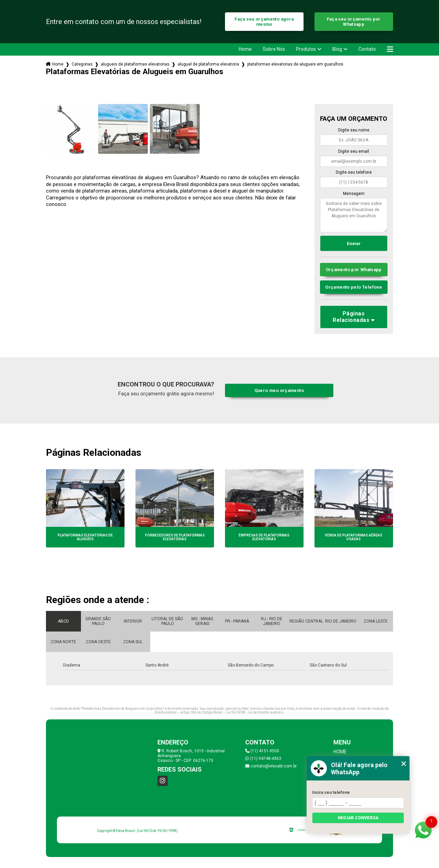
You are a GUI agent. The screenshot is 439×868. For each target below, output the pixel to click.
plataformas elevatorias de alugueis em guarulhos (295, 64)
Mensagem (354, 194)
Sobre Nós (274, 49)
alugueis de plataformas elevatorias (135, 64)
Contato (367, 49)
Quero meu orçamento (279, 390)
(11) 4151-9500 (262, 751)
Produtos (306, 49)
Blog (337, 49)
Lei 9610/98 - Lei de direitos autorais (255, 712)
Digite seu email (354, 151)
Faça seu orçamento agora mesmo (264, 22)
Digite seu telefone (354, 172)
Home (245, 49)
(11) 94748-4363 (263, 759)
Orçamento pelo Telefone (354, 287)
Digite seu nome (354, 130)
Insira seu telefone (331, 792)
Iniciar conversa (358, 818)
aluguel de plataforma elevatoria (208, 64)
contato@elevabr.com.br (271, 766)
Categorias (82, 64)
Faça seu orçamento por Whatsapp (354, 22)
